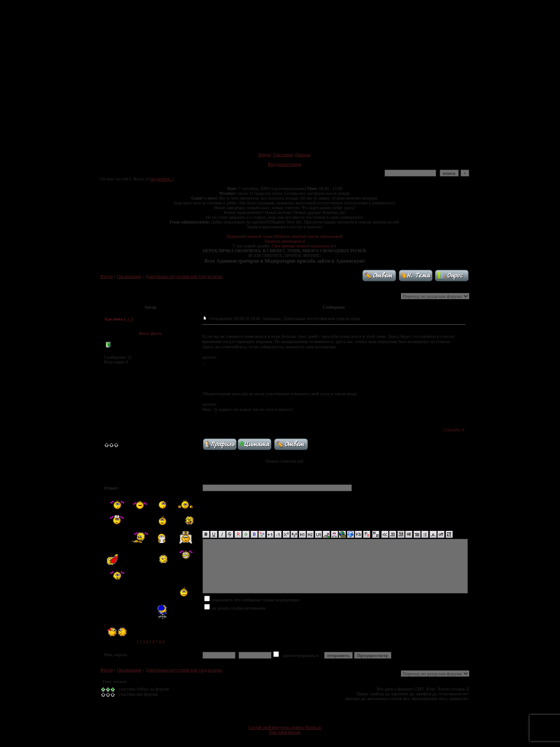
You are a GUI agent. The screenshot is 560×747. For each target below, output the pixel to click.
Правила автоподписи (285, 241)
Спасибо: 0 (454, 430)
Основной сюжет (258, 236)
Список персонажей (324, 236)
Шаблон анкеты (290, 236)
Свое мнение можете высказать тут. (304, 246)
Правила (234, 236)
